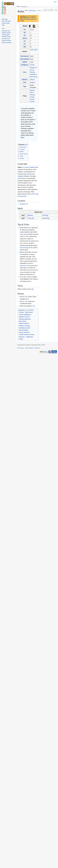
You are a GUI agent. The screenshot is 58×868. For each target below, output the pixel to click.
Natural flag (46, 218)
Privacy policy (20, 348)
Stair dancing (24, 248)
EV (25, 44)
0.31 (27, 16)
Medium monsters (25, 326)
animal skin (23, 196)
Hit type (21, 312)
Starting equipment (25, 319)
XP (25, 35)
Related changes (6, 33)
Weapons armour (24, 317)
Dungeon (23, 204)
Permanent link (6, 39)
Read (26, 10)
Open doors (34, 77)
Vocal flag (45, 215)
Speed (25, 38)
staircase (23, 266)
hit (32, 50)
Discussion (24, 6)
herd (21, 254)
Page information (6, 41)
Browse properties (7, 43)
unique (27, 167)
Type (25, 86)
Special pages (6, 35)
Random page (6, 23)
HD (25, 32)
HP (25, 30)
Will (25, 47)
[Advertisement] (48, 39)
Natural (32, 79)
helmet (34, 194)
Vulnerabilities (25, 59)
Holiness (25, 79)
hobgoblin (32, 167)
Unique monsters (24, 332)
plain (35, 50)
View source (32, 10)
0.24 (26, 301)
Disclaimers (37, 348)
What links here (6, 31)
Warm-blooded (24, 330)
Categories (22, 310)
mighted (22, 232)
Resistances (25, 56)
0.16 (34, 306)
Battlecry (30, 215)
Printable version (6, 37)
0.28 (26, 297)
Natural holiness (24, 323)
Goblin (21, 339)
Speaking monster (25, 328)
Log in (55, 2)
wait (21, 261)
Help (3, 25)
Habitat (25, 62)
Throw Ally (31, 218)
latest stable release (29, 19)
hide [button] (26, 145)
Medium (33, 82)
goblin (30, 174)
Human (32, 65)
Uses (25, 72)
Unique (32, 97)
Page (18, 6)
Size (25, 82)
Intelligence (25, 65)
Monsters (22, 337)
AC (25, 41)
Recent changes (6, 21)
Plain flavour (29, 312)
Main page (5, 19)
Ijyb (33, 289)
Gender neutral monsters (27, 335)
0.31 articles (30, 310)
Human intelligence (25, 315)
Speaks (32, 90)
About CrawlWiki (29, 348)
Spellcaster (30, 337)
